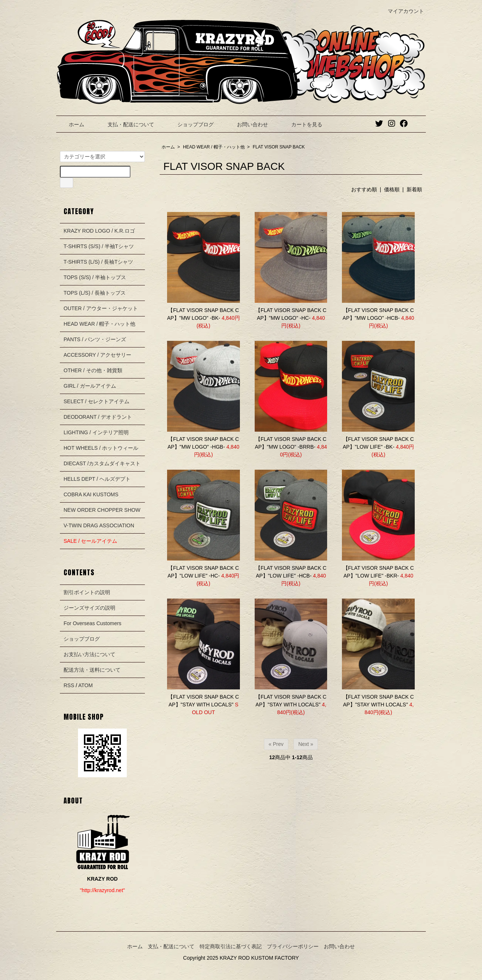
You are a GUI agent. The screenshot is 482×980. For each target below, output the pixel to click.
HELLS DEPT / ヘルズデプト (97, 479)
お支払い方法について (89, 654)
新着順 (414, 189)
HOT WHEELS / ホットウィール (101, 448)
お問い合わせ (247, 124)
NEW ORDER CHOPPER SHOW (102, 510)
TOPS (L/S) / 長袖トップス (95, 293)
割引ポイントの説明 (87, 592)
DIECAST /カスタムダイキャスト (102, 463)
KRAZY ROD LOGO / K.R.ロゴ (99, 231)
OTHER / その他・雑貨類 (93, 370)
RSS (69, 685)
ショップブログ (190, 124)
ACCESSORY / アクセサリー (97, 355)
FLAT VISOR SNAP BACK (279, 147)
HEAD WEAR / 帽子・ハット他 (214, 147)
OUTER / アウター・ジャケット (101, 308)
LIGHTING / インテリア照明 (96, 432)
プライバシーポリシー (293, 946)
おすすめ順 (364, 189)
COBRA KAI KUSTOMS (91, 494)
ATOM (86, 685)
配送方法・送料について (92, 670)
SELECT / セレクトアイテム (96, 401)
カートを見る (301, 124)
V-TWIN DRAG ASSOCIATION (99, 525)
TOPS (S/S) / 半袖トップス (95, 277)
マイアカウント (402, 11)
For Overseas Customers (92, 623)
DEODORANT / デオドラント (98, 417)
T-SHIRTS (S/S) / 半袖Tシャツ (99, 246)
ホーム (71, 124)
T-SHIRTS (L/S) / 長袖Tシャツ (98, 262)
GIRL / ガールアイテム (90, 386)
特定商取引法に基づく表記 (231, 946)
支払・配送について (125, 124)
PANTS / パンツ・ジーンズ (95, 339)
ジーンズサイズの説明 (89, 608)
